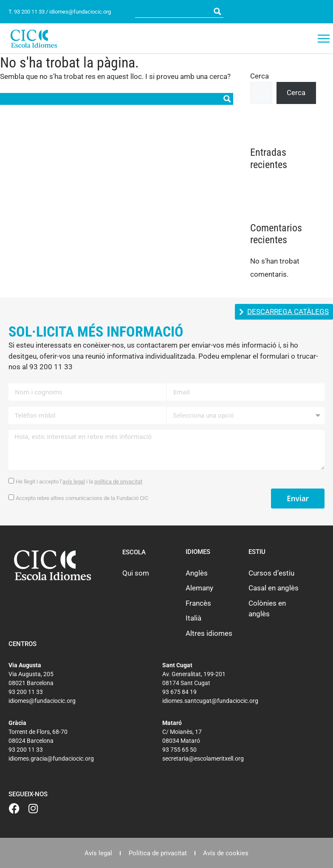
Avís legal (97, 853)
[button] (324, 39)
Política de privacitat (158, 853)
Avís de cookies (227, 853)
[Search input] (174, 11)
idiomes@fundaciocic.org (80, 12)
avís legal (74, 482)
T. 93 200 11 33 (27, 12)
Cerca (260, 76)
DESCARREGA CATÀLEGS (288, 312)
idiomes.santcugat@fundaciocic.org (210, 701)
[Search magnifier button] (217, 11)
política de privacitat (118, 482)
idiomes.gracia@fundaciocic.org (51, 758)
